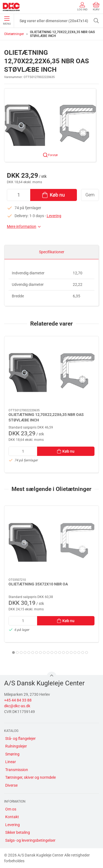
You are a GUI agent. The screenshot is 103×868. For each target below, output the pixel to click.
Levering (54, 216)
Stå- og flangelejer (20, 738)
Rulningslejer (16, 746)
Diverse (11, 785)
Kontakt (12, 817)
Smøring (12, 754)
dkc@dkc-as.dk (17, 706)
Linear (11, 762)
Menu (7, 21)
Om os (11, 809)
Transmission (17, 770)
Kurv (96, 6)
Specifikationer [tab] (52, 252)
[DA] (11, 7)
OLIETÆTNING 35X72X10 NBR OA (38, 584)
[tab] (13, 653)
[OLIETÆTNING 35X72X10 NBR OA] (51, 542)
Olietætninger (14, 34)
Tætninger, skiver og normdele (30, 777)
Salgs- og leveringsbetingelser (30, 840)
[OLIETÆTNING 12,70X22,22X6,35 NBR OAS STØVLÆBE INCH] (51, 373)
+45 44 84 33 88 (18, 700)
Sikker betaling (18, 832)
